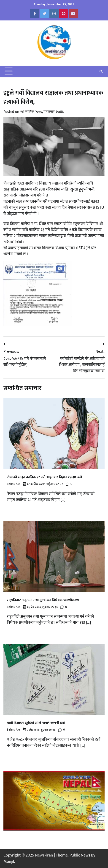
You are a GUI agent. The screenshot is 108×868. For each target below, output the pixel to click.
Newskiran (44, 855)
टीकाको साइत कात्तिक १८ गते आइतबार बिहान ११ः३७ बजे (44, 477)
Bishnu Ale (13, 484)
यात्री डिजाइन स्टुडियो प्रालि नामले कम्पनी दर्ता (36, 723)
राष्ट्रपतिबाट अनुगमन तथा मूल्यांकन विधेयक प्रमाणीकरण (43, 600)
